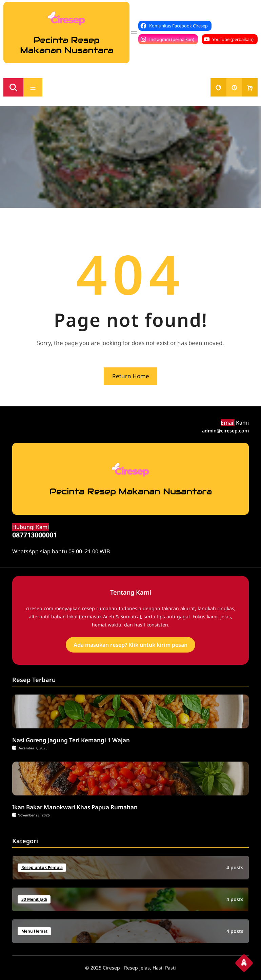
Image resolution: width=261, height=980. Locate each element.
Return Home (131, 376)
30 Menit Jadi (34, 899)
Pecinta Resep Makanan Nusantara (67, 45)
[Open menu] (134, 33)
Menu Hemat (34, 931)
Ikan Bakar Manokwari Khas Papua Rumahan (75, 807)
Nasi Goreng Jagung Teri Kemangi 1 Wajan (71, 740)
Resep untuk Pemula (42, 867)
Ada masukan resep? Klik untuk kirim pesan (130, 645)
